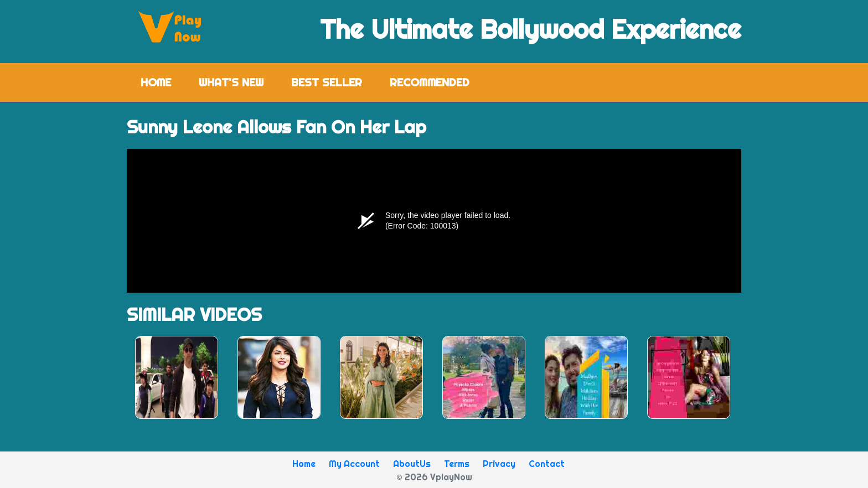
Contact (547, 464)
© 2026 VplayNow (434, 477)
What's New (231, 82)
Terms (457, 464)
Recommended (430, 82)
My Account (354, 464)
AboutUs (412, 464)
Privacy (499, 464)
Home (163, 82)
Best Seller (327, 82)
